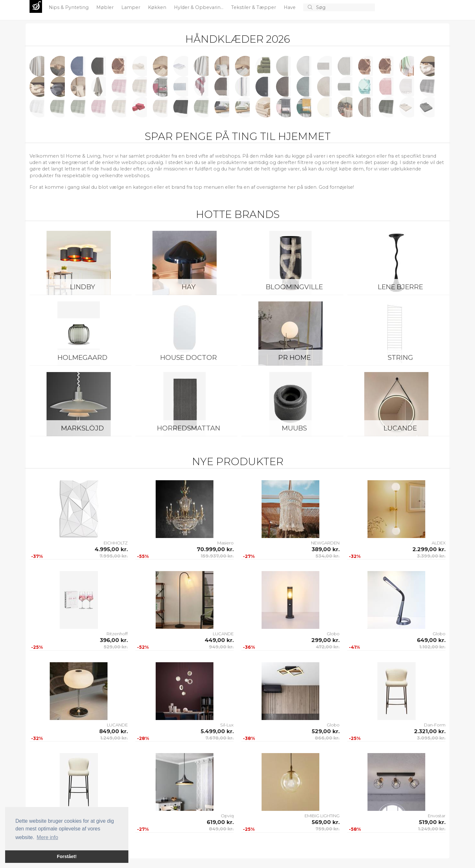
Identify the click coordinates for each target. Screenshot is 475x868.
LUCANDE (400, 428)
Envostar (437, 816)
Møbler (106, 7)
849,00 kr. (113, 731)
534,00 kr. (328, 556)
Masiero (225, 543)
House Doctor (189, 357)
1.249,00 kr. (114, 738)
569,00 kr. (326, 822)
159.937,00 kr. (217, 556)
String (400, 357)
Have (290, 7)
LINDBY (82, 287)
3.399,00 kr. (431, 556)
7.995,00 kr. (114, 556)
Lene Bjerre (400, 287)
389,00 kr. (326, 549)
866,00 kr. (327, 738)
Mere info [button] (47, 837)
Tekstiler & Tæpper (254, 7)
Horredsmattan (189, 428)
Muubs (294, 428)
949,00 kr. (221, 647)
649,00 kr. (431, 640)
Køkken (158, 7)
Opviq (227, 816)
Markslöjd (82, 428)
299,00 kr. (325, 640)
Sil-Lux (227, 725)
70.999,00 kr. (215, 549)
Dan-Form (435, 725)
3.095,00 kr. (431, 738)
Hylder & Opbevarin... (199, 7)
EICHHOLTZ (116, 543)
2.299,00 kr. (429, 549)
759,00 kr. (328, 829)
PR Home (294, 357)
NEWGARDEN (325, 543)
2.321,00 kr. (430, 731)
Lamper (131, 7)
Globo (333, 634)
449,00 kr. (219, 640)
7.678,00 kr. (220, 738)
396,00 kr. (114, 640)
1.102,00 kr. (432, 647)
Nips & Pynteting (69, 7)
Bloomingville (294, 287)
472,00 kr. (328, 647)
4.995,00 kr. (111, 549)
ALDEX (439, 543)
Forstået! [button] (67, 856)
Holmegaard (82, 357)
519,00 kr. (432, 822)
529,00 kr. (116, 647)
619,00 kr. (220, 822)
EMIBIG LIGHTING (322, 816)
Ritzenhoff (117, 634)
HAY (189, 287)
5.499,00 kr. (217, 731)
